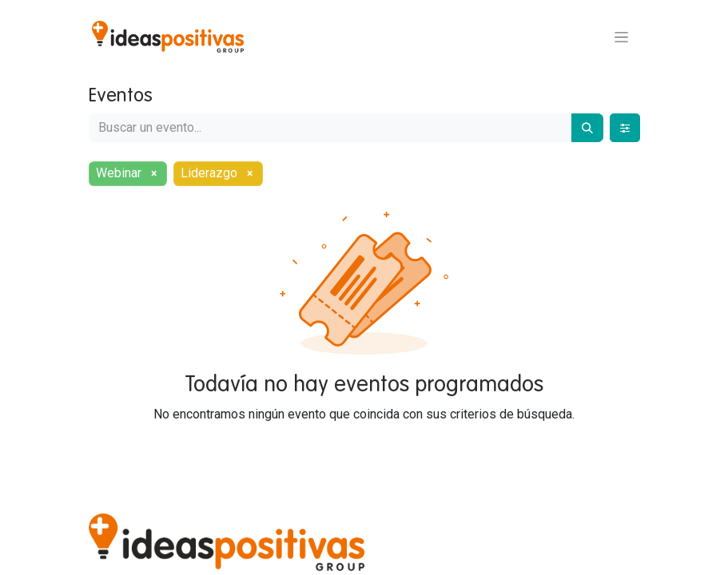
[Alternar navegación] (621, 37)
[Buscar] (587, 128)
